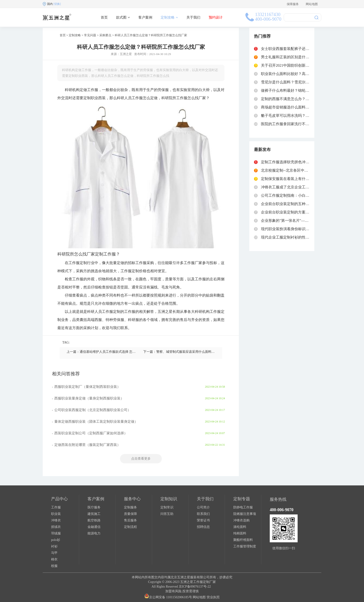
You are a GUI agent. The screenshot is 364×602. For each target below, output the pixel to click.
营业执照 (213, 597)
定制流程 (130, 527)
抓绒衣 (56, 527)
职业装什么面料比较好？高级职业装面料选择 (298, 74)
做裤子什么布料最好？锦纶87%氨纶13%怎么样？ (301, 90)
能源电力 (94, 533)
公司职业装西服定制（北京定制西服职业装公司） (93, 410)
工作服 (56, 507)
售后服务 (130, 520)
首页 (104, 17)
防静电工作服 (243, 507)
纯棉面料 (240, 533)
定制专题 (242, 499)
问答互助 (167, 514)
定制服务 (130, 507)
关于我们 (193, 17)
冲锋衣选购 (241, 520)
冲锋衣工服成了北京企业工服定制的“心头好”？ (300, 187)
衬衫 (54, 546)
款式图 (123, 17)
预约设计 (216, 17)
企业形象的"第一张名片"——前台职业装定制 (298, 221)
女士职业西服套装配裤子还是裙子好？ (292, 49)
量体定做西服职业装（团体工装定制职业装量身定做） (96, 422)
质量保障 (130, 514)
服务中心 (132, 499)
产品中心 (59, 499)
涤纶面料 (240, 527)
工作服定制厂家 (205, 582)
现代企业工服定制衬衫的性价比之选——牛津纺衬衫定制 (307, 237)
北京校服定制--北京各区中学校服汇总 (292, 170)
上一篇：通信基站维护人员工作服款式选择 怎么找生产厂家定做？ (114, 352)
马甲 (54, 553)
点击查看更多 (141, 459)
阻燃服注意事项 (245, 514)
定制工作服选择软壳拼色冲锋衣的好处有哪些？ (300, 162)
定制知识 (169, 499)
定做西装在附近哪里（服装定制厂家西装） (87, 445)
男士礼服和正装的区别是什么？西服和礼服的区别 (302, 57)
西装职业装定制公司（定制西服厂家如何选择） (91, 433)
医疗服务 (94, 507)
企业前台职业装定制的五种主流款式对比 (294, 204)
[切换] (57, 4)
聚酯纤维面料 (243, 540)
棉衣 (54, 559)
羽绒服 (56, 533)
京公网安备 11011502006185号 (168, 597)
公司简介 (203, 507)
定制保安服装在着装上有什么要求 (289, 179)
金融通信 (94, 527)
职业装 (56, 514)
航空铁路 (94, 520)
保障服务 (293, 4)
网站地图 (312, 4)
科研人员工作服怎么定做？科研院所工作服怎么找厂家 (151, 35)
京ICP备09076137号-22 (195, 587)
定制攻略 (169, 17)
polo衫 (56, 540)
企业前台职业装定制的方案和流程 (289, 212)
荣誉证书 (203, 520)
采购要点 (105, 35)
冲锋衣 (56, 520)
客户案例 (145, 17)
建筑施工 (94, 514)
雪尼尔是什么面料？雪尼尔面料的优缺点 (294, 82)
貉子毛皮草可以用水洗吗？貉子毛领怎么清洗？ (300, 116)
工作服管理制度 (245, 546)
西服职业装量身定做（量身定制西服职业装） (89, 398)
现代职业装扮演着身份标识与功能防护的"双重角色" (303, 229)
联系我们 (203, 514)
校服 (54, 566)
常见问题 (90, 35)
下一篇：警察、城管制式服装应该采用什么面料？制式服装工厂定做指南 (195, 352)
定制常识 (167, 507)
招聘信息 (203, 527)
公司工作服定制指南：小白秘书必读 (291, 195)
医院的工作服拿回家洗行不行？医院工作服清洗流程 (304, 124)
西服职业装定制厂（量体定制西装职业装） (87, 387)
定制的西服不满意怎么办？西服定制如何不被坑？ (302, 99)
